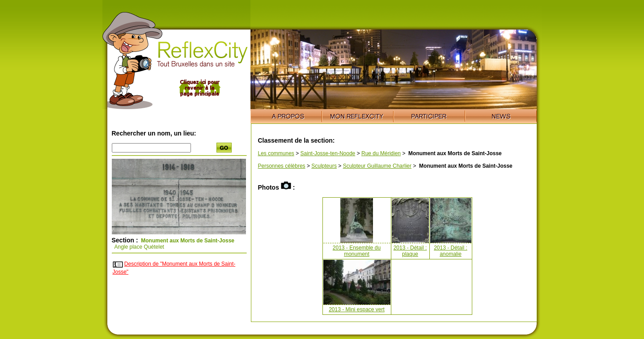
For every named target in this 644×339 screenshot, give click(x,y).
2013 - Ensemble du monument (357, 251)
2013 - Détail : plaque (410, 251)
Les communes (276, 153)
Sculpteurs (324, 166)
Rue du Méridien (381, 153)
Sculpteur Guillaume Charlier (377, 166)
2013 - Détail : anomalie (451, 251)
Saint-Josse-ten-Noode (328, 153)
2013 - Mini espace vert (357, 309)
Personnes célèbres (282, 166)
